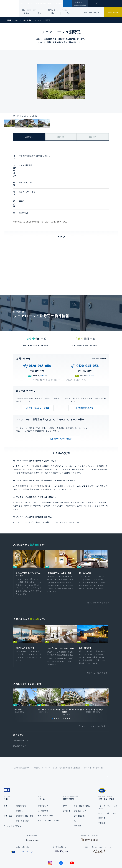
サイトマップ (87, 859)
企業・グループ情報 (62, 4)
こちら (61, 498)
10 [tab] (70, 698)
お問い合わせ (113, 12)
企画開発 (78, 807)
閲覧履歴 (96, 5)
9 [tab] (68, 698)
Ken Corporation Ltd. (10, 9)
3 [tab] (56, 698)
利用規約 (74, 859)
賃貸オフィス (43, 787)
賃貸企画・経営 (80, 792)
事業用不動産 (46, 4)
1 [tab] (52, 698)
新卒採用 (102, 799)
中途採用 (102, 804)
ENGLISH (77, 2)
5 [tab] (60, 698)
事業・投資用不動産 (46, 797)
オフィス (34, 4)
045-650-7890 (37, 347)
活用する (52, 10)
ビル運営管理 (43, 792)
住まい (24, 4)
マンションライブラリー (90, 13)
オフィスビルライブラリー (48, 801)
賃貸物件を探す (20, 720)
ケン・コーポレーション (108, 794)
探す (24, 10)
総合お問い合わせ (37, 859)
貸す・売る (8, 797)
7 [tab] (64, 698)
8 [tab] (66, 698)
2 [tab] (54, 698)
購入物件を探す (20, 726)
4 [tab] (58, 698)
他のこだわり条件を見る (97, 579)
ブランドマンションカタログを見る (93, 706)
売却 (76, 802)
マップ (44, 352)
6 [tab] (62, 698)
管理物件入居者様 (80, 5)
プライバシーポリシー (57, 859)
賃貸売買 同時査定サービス (52, 449)
